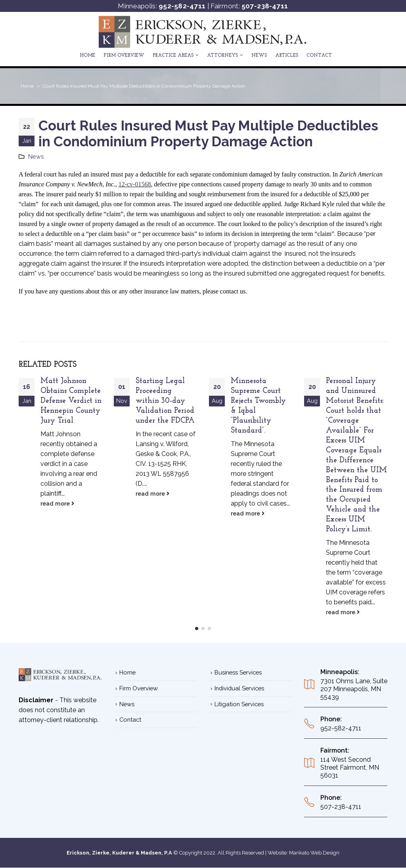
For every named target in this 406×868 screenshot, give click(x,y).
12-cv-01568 (135, 184)
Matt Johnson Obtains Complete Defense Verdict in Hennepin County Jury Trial (71, 401)
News (259, 56)
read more (57, 503)
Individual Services (239, 688)
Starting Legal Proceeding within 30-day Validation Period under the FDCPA (165, 401)
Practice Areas (173, 56)
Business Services (238, 672)
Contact (319, 56)
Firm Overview (124, 56)
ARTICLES (287, 56)
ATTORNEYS (222, 56)
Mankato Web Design (314, 853)
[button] (197, 628)
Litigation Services (239, 704)
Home (87, 56)
